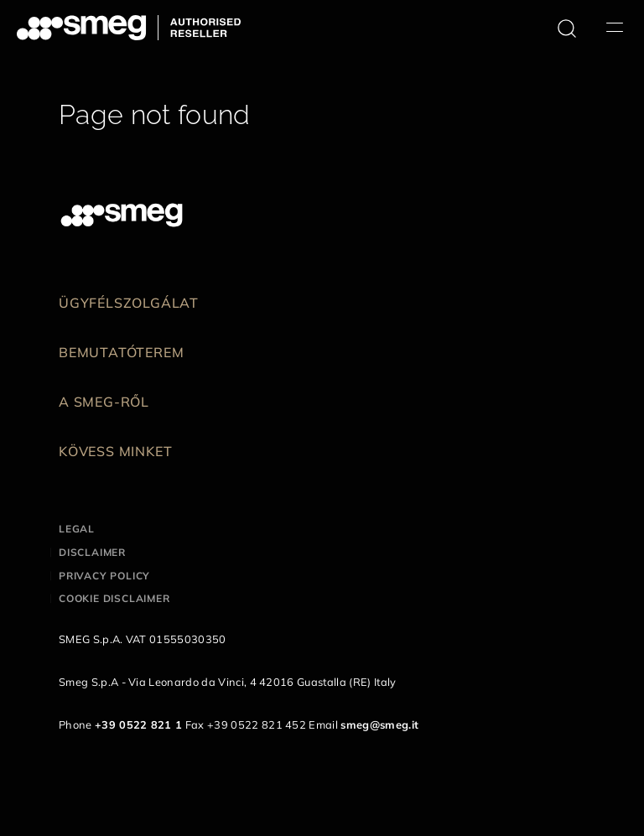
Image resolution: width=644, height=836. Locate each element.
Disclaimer (92, 552)
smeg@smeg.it (379, 724)
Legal (77, 529)
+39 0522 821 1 (138, 724)
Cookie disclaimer (114, 598)
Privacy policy (104, 576)
